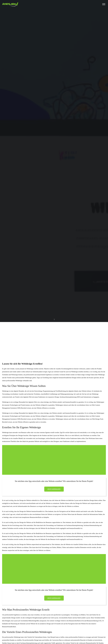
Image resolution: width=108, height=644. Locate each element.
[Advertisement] (54, 338)
